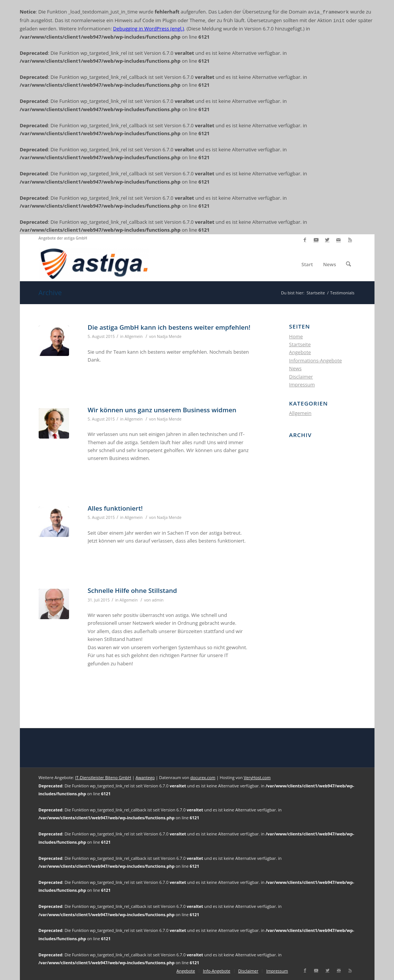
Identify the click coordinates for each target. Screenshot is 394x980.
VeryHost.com (257, 777)
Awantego (145, 777)
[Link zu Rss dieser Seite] (350, 240)
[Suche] (348, 264)
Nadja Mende (169, 336)
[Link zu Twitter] (327, 240)
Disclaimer (301, 377)
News (295, 368)
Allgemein (134, 336)
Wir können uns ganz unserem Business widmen (162, 410)
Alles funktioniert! (115, 508)
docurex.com (203, 777)
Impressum (302, 384)
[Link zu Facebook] (305, 240)
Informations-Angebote (315, 360)
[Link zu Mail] (339, 240)
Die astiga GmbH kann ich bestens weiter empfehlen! (169, 327)
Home (296, 336)
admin (158, 600)
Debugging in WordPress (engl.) (148, 29)
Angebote (300, 352)
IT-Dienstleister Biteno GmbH (103, 777)
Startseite (300, 344)
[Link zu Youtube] (316, 240)
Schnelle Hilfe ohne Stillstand (132, 590)
